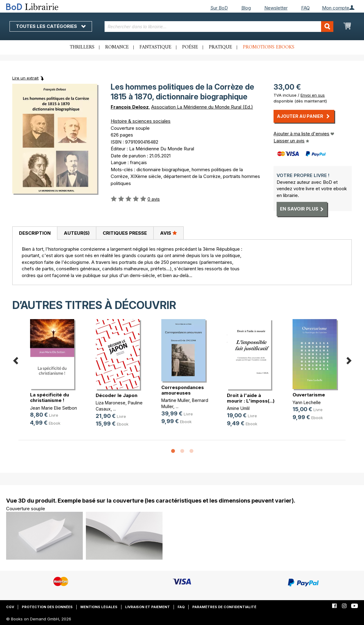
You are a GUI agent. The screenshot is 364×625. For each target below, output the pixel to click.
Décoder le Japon (117, 395)
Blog (246, 8)
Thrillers (82, 47)
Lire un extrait (25, 78)
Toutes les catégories (51, 26)
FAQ (305, 8)
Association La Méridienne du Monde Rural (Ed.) (202, 107)
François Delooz (130, 107)
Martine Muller (175, 400)
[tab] (35, 233)
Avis (169, 233)
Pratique (220, 47)
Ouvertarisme (309, 395)
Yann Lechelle (307, 402)
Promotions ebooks (269, 47)
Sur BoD (219, 8)
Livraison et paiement (148, 607)
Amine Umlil (238, 408)
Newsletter (276, 8)
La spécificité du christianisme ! (50, 397)
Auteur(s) (77, 233)
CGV (10, 607)
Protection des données (47, 607)
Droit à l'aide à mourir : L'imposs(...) (251, 398)
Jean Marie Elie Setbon (54, 408)
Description (35, 233)
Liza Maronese (111, 403)
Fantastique (155, 47)
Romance (117, 47)
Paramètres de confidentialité (224, 607)
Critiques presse (125, 233)
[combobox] (219, 27)
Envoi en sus (313, 95)
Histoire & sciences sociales (141, 121)
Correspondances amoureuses (183, 390)
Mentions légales (99, 607)
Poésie (190, 47)
